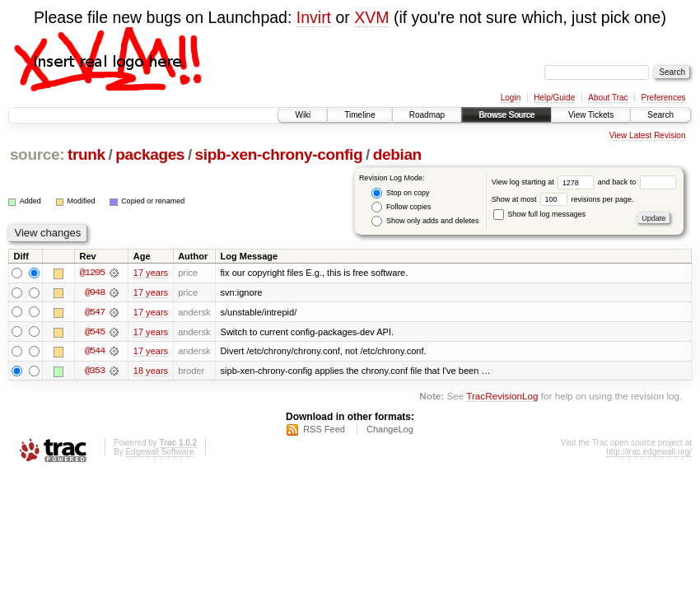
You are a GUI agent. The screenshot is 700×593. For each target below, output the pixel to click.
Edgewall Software (159, 453)
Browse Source (506, 115)
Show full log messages (539, 214)
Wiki (303, 115)
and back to (637, 182)
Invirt (314, 17)
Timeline (359, 115)
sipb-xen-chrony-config (279, 154)
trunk (86, 154)
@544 (95, 352)
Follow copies (401, 207)
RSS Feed (324, 430)
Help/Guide (554, 98)
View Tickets (591, 115)
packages (150, 154)
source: (37, 154)
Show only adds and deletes (425, 221)
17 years (151, 273)
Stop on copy (400, 193)
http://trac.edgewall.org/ (649, 453)
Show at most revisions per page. (563, 199)
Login (511, 98)
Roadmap (427, 115)
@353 (95, 371)
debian (397, 154)
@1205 (92, 273)
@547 (95, 312)
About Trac (608, 98)
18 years (151, 371)
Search (660, 115)
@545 (95, 332)
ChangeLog (390, 430)
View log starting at (545, 182)
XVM (371, 17)
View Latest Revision (648, 135)
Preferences (664, 98)
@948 (95, 292)
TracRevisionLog (502, 397)
